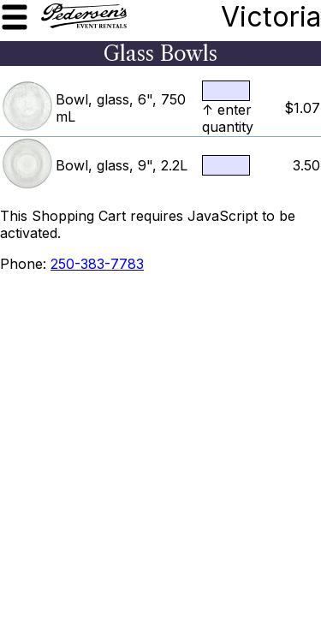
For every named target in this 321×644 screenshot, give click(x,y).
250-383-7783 (97, 264)
